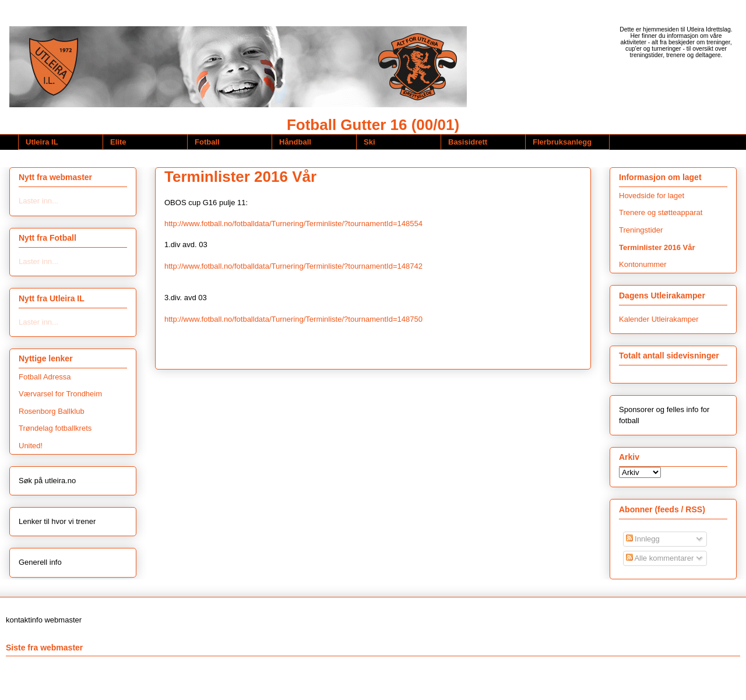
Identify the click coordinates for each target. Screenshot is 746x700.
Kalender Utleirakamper (659, 319)
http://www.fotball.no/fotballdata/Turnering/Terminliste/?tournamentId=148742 (293, 266)
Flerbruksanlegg (562, 142)
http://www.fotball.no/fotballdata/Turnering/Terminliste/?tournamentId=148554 (293, 224)
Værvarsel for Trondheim (60, 394)
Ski (370, 142)
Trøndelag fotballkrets (55, 428)
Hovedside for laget (652, 196)
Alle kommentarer (660, 558)
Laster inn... (38, 201)
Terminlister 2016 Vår (240, 177)
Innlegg (643, 539)
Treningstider (641, 230)
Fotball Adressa (45, 377)
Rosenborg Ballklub (52, 411)
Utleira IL (42, 142)
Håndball (295, 142)
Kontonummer (643, 264)
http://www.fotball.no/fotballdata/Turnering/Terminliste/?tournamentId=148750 (293, 319)
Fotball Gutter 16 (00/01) (373, 125)
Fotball (207, 142)
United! (31, 446)
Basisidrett (468, 142)
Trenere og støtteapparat (661, 212)
